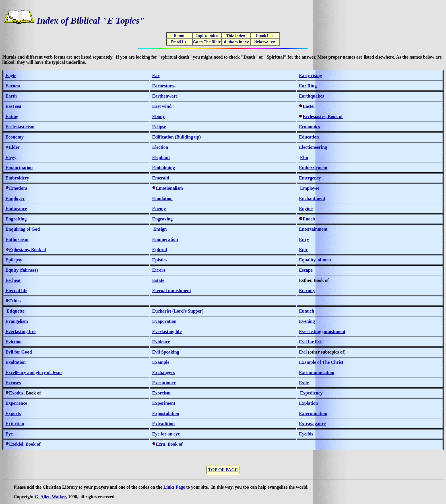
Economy (15, 137)
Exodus (16, 393)
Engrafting (16, 219)
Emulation (162, 198)
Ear (156, 76)
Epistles (160, 260)
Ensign (160, 229)
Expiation (308, 403)
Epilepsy (14, 260)
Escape (306, 270)
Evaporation (164, 321)
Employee (310, 188)
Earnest (13, 86)
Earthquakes (311, 96)
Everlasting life (167, 331)
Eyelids (306, 434)
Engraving (162, 219)
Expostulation (166, 413)
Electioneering (313, 147)
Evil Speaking (166, 352)
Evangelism (17, 321)
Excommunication (317, 372)
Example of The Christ (321, 362)
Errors (159, 270)
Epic (303, 250)
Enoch (309, 219)
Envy (304, 239)
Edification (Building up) (176, 137)
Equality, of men (315, 260)
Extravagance (312, 424)
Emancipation (19, 168)
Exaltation (16, 362)
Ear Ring (308, 86)
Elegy (11, 157)
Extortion (15, 424)
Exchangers (164, 372)
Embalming (164, 168)
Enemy (159, 209)
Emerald (161, 178)
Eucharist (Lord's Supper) (178, 311)
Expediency (311, 393)
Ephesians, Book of (28, 250)
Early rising (310, 76)
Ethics (15, 301)
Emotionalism (169, 188)
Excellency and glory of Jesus (34, 372)
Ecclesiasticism (20, 127)
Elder (14, 147)
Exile (304, 383)
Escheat (13, 280)
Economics (309, 127)
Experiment (164, 403)
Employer (15, 198)
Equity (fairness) (22, 270)
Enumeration (165, 239)
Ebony (158, 116)
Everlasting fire (20, 331)
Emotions (18, 188)
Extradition (163, 424)
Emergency (310, 178)
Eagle (11, 76)
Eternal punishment (172, 291)
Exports (13, 413)
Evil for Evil (311, 342)
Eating (12, 116)
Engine (306, 209)
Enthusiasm (17, 239)
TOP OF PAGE (223, 470)
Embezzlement (313, 168)
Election (160, 147)
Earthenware (165, 96)
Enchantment (312, 198)
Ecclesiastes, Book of (323, 116)
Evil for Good (19, 352)
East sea (13, 106)
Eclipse (159, 127)
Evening (307, 321)
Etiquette (16, 311)
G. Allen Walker (50, 497)
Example (161, 362)
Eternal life (16, 291)
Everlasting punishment (322, 331)
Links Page (174, 487)
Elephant (161, 157)
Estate (158, 280)
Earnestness (164, 86)
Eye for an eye (166, 434)
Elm (304, 157)
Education (309, 137)
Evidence (161, 342)
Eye (9, 434)
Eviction (14, 342)
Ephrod (160, 250)
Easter (309, 106)
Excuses (13, 383)
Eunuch (306, 311)
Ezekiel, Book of (25, 444)
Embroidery (17, 178)
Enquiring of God (23, 229)
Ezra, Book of (169, 444)
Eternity (307, 291)
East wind (162, 106)
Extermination (313, 413)
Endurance (16, 209)
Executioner (164, 383)
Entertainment (313, 229)
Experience (16, 403)
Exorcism (161, 393)
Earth (11, 96)
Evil (303, 352)
